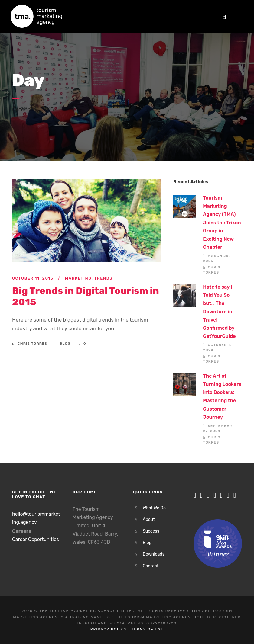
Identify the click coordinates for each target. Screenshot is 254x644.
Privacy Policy (109, 629)
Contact (151, 566)
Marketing (78, 278)
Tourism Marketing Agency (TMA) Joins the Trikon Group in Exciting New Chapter (222, 223)
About (149, 519)
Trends (103, 278)
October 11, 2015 (33, 278)
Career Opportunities (36, 539)
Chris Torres (33, 344)
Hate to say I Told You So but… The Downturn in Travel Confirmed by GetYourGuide (219, 312)
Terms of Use (147, 629)
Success (151, 531)
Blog (65, 344)
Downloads (154, 554)
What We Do (154, 508)
